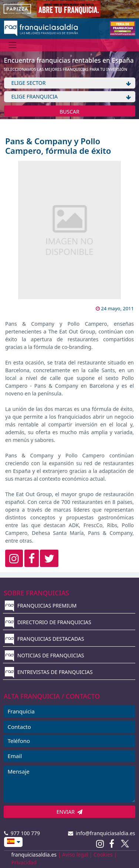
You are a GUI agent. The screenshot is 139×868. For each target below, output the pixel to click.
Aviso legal (75, 855)
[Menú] (13, 45)
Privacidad (24, 862)
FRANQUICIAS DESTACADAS (45, 639)
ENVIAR (70, 812)
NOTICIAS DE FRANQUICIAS (45, 655)
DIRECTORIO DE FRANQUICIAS (48, 622)
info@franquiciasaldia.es (102, 833)
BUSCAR (69, 112)
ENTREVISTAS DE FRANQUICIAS (49, 672)
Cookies (103, 855)
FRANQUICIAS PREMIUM (41, 606)
